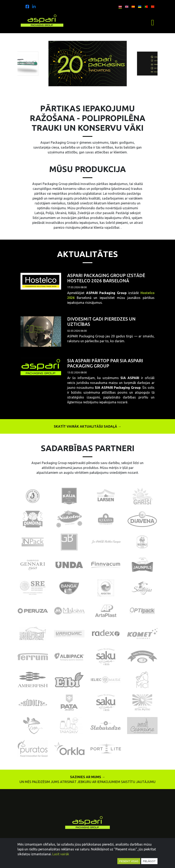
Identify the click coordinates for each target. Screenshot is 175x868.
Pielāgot (149, 861)
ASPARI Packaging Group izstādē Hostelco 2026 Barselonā (106, 278)
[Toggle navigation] (153, 23)
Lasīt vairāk (61, 854)
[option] (88, 64)
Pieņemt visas (129, 861)
